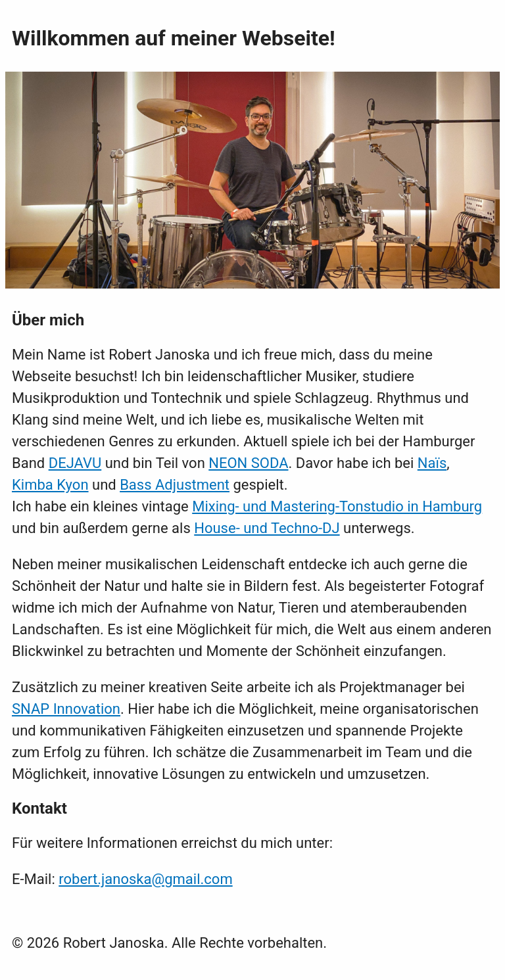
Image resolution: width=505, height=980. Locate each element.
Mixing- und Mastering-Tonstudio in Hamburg (337, 506)
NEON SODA (248, 463)
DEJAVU (75, 463)
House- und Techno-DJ (267, 528)
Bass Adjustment (175, 485)
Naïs (432, 463)
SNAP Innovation (66, 709)
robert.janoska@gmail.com (145, 879)
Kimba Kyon (50, 485)
